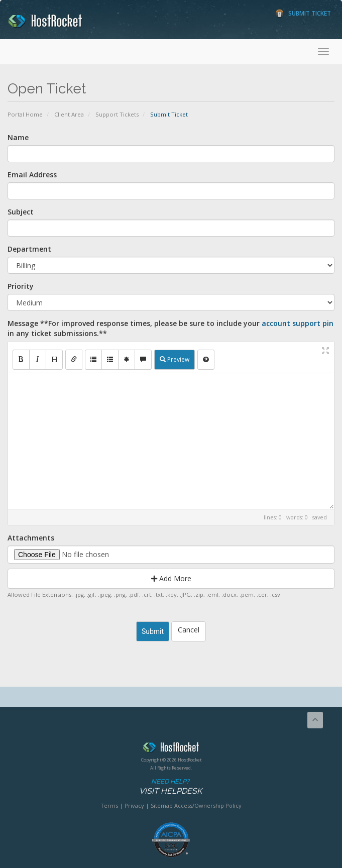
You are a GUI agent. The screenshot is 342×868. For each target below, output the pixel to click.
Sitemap (162, 805)
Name (18, 137)
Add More (171, 578)
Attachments (31, 538)
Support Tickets (117, 114)
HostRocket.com (171, 749)
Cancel (189, 630)
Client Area (69, 114)
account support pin (298, 323)
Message (170, 328)
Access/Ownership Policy (208, 805)
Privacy (134, 805)
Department (29, 249)
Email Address (32, 175)
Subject (21, 212)
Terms (109, 805)
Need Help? (170, 787)
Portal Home (25, 114)
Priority (21, 286)
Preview (175, 359)
